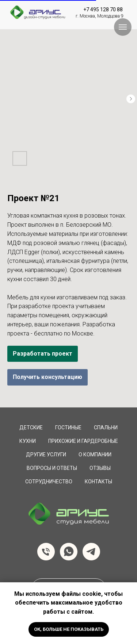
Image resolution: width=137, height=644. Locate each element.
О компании (95, 455)
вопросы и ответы (52, 468)
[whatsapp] (69, 552)
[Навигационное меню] (123, 27)
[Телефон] (46, 552)
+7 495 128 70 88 (103, 9)
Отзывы (100, 468)
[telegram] (91, 552)
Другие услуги (46, 455)
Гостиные (68, 428)
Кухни (28, 441)
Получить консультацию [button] (47, 377)
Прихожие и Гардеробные (83, 441)
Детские (31, 428)
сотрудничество (49, 482)
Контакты (98, 482)
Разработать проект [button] (43, 354)
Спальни (106, 428)
